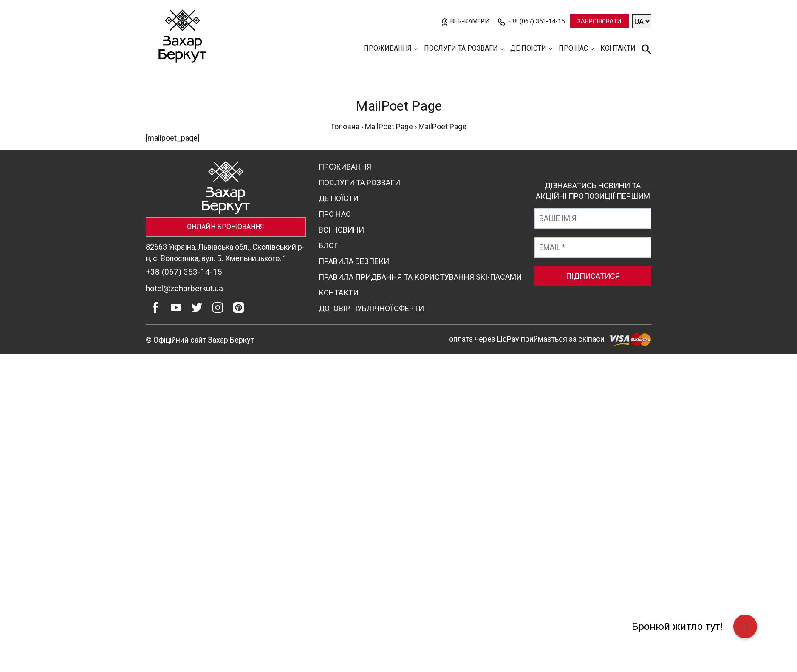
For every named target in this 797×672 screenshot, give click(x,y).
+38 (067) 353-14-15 (536, 21)
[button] (745, 627)
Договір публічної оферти (371, 308)
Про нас (573, 48)
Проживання (388, 48)
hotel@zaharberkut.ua (184, 288)
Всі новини (341, 230)
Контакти (618, 48)
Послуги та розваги (461, 48)
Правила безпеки (354, 261)
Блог (328, 245)
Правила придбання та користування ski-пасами (420, 277)
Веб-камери (470, 21)
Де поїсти (528, 48)
